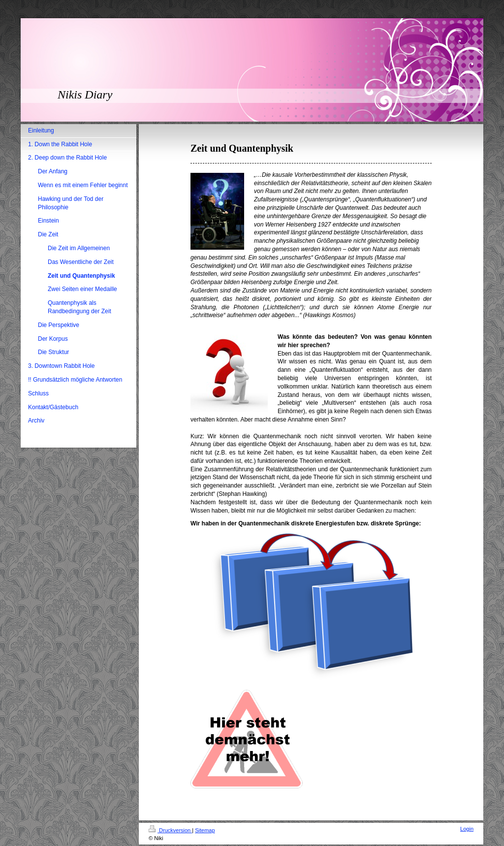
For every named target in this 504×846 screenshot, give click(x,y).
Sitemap (205, 830)
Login (467, 829)
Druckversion (170, 830)
